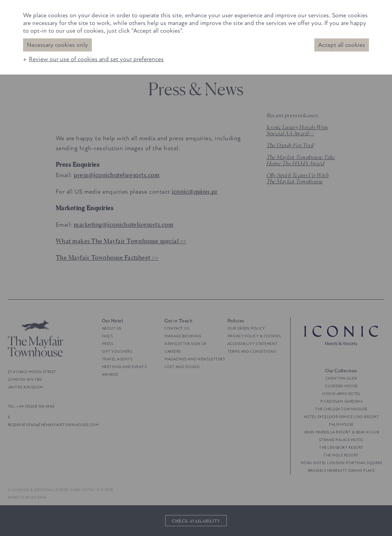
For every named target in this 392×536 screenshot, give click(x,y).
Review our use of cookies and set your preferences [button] (96, 59)
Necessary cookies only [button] (57, 45)
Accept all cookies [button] (342, 45)
